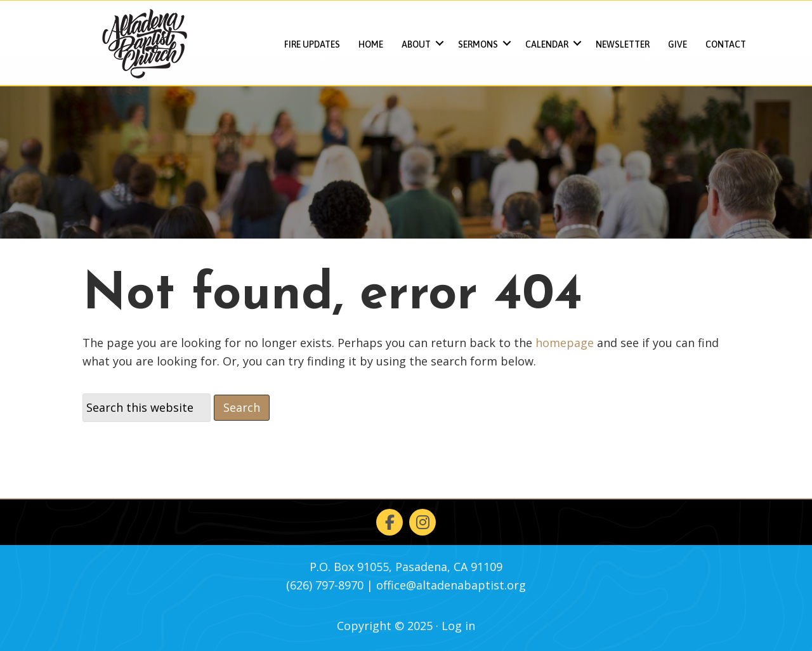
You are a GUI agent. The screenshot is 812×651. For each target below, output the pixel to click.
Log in (458, 626)
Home (371, 44)
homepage (565, 343)
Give (678, 44)
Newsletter (623, 44)
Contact (726, 44)
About (416, 44)
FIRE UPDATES (312, 44)
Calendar (547, 44)
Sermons (478, 44)
